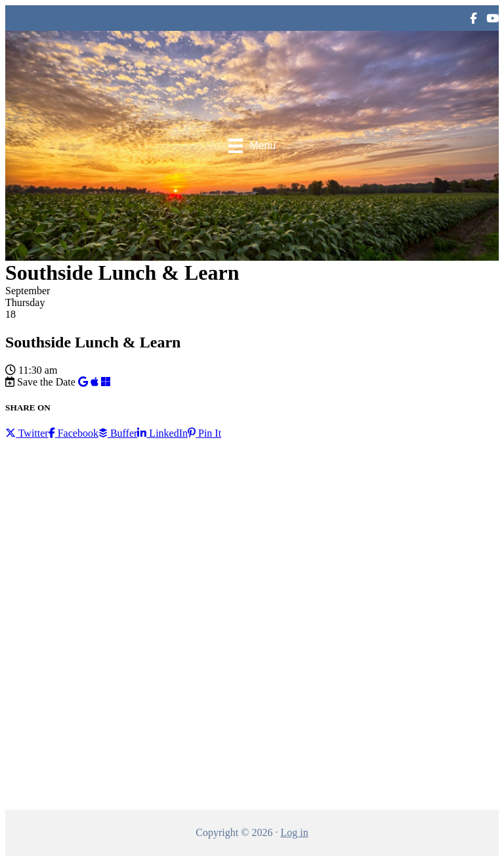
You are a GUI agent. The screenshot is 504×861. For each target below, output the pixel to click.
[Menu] (252, 146)
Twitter (27, 433)
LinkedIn (162, 433)
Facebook (73, 433)
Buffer (118, 433)
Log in (294, 832)
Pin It (204, 433)
